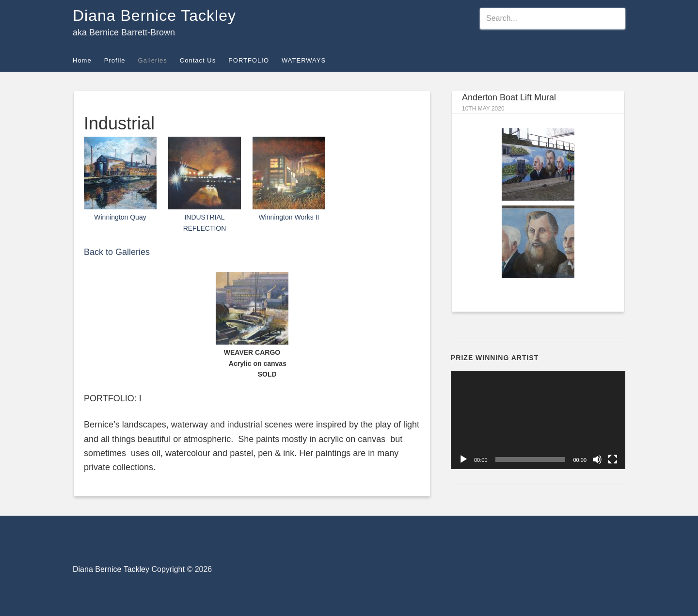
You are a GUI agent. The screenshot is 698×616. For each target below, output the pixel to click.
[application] (538, 420)
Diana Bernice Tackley (154, 16)
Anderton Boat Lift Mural (509, 97)
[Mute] (597, 459)
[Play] (463, 459)
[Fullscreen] (613, 459)
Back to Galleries (117, 252)
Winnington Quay (120, 217)
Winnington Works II (289, 217)
